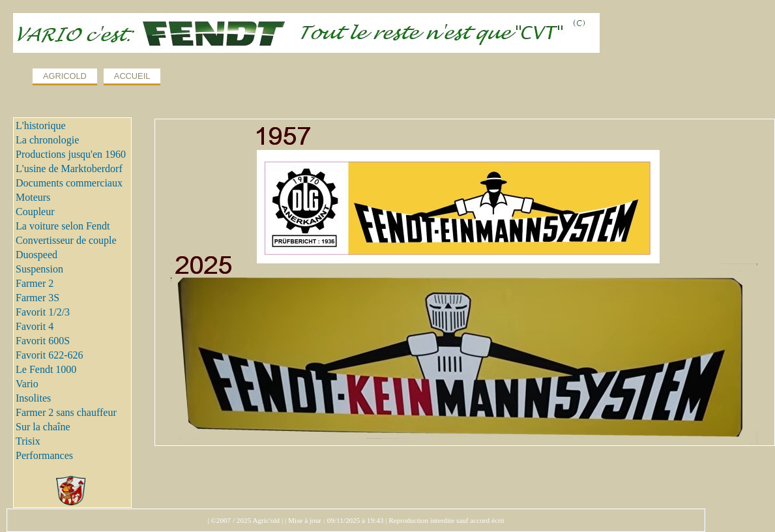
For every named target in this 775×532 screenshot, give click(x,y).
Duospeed (37, 255)
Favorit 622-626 (50, 355)
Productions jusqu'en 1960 (71, 154)
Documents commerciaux (69, 183)
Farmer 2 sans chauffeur (66, 412)
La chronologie (47, 140)
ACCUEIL (132, 76)
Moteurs (33, 197)
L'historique (41, 126)
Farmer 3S (37, 298)
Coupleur (35, 212)
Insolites (33, 398)
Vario (27, 384)
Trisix (28, 441)
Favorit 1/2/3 (43, 312)
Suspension (39, 269)
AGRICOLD (65, 76)
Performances (44, 455)
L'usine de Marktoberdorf (69, 169)
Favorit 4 (35, 326)
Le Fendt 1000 (46, 369)
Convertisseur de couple (66, 240)
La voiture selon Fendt (63, 226)
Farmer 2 (35, 283)
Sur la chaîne (43, 427)
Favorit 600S (43, 341)
